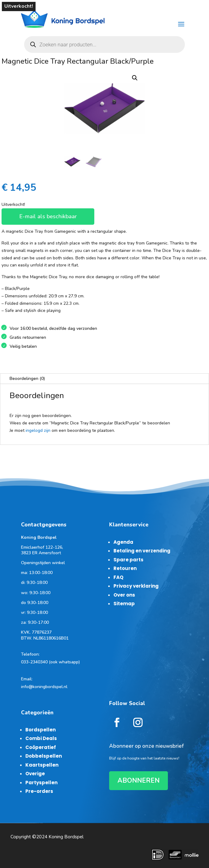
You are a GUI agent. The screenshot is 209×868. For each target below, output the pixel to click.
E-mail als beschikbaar (48, 216)
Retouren (125, 568)
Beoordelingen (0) (27, 379)
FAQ (118, 577)
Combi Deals (41, 738)
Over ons (124, 595)
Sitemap (124, 604)
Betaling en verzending (142, 551)
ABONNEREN (139, 781)
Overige (35, 774)
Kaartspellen (42, 765)
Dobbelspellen (44, 756)
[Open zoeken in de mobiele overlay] (105, 45)
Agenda (123, 542)
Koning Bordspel (66, 837)
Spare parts (128, 560)
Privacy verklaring (136, 586)
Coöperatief (41, 747)
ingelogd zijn (38, 430)
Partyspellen (41, 783)
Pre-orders (39, 791)
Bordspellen (41, 730)
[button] (135, 78)
